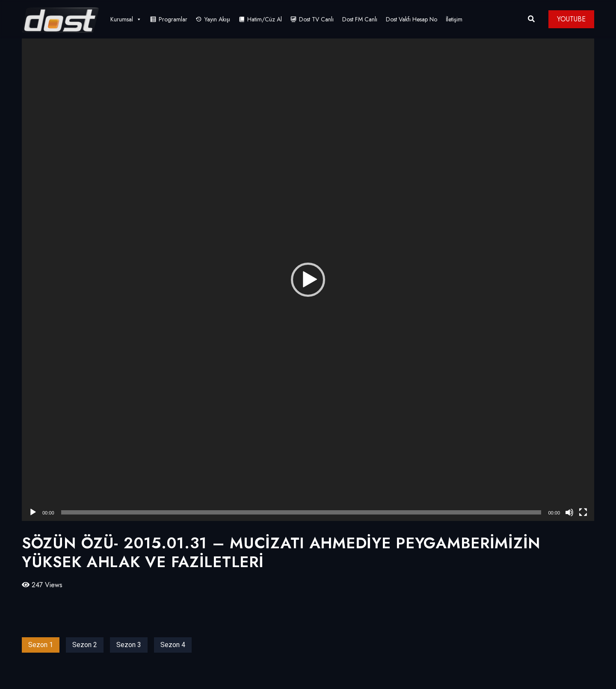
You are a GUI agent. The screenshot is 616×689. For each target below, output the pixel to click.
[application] (308, 280)
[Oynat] (33, 512)
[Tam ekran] (583, 512)
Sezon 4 (173, 645)
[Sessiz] (569, 512)
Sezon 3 (129, 645)
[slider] (301, 512)
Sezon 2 (85, 645)
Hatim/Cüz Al (265, 19)
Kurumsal (126, 19)
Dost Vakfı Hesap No (412, 19)
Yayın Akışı (217, 19)
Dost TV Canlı (316, 19)
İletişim (454, 19)
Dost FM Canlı (360, 19)
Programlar (173, 19)
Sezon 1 (41, 645)
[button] (308, 280)
